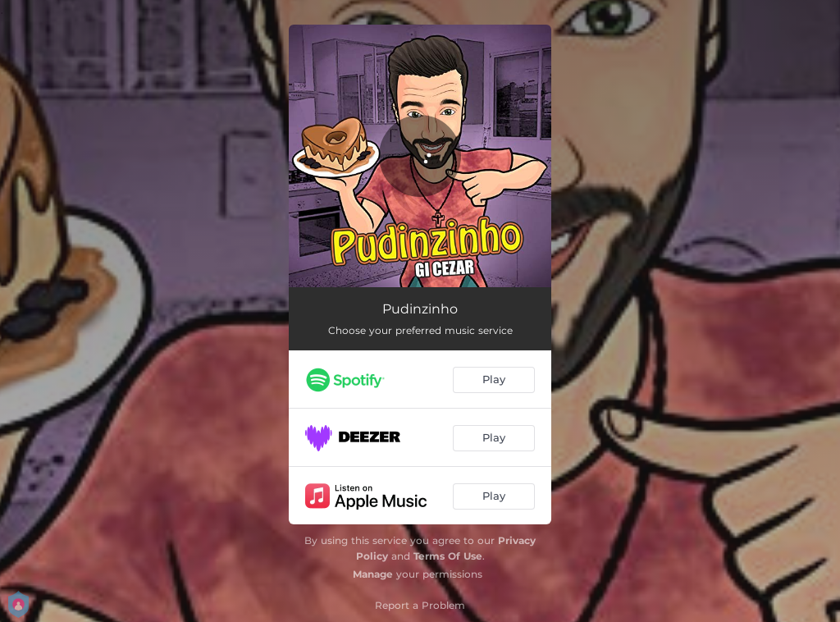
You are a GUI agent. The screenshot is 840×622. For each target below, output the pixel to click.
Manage (373, 574)
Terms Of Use (448, 556)
